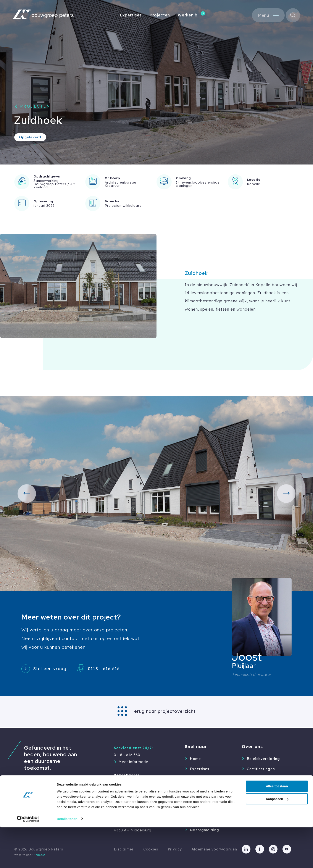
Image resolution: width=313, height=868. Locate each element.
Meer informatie (133, 762)
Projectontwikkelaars (123, 206)
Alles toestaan (277, 827)
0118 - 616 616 (112, 669)
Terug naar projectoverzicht (164, 713)
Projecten (160, 16)
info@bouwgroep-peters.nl (138, 803)
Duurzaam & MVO (263, 779)
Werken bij (189, 16)
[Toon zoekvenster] (292, 16)
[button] (28, 494)
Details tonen (67, 859)
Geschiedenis (259, 799)
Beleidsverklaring (263, 759)
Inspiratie (199, 810)
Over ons (198, 789)
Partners (255, 789)
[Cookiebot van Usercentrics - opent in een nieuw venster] (28, 860)
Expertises (131, 16)
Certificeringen (261, 769)
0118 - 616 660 (127, 755)
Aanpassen (277, 840)
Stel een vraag (53, 669)
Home (195, 759)
